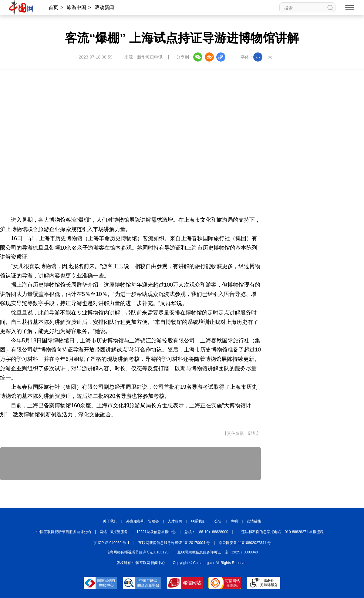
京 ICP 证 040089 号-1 (111, 543)
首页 (53, 7)
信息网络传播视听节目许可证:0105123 (137, 552)
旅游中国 (76, 7)
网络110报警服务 (114, 532)
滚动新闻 (104, 7)
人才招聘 (175, 521)
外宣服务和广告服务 (143, 521)
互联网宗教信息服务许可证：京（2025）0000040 (218, 552)
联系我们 (198, 521)
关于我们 (110, 521)
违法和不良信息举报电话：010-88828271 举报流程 (283, 532)
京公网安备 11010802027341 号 (245, 543)
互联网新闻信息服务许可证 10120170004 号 (174, 543)
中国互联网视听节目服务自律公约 (64, 532)
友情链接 (254, 521)
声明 (234, 521)
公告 (218, 521)
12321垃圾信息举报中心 (156, 532)
